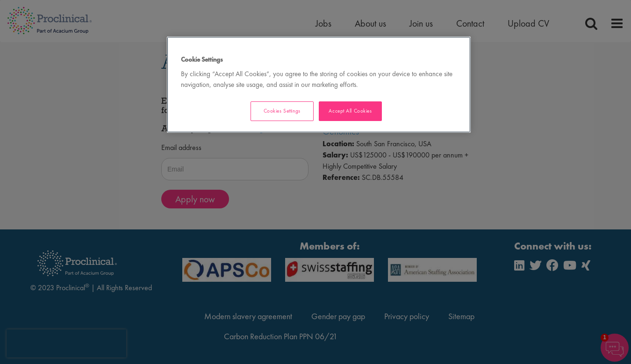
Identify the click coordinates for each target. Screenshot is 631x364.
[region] (319, 85)
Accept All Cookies (350, 111)
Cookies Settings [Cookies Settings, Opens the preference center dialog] (282, 111)
